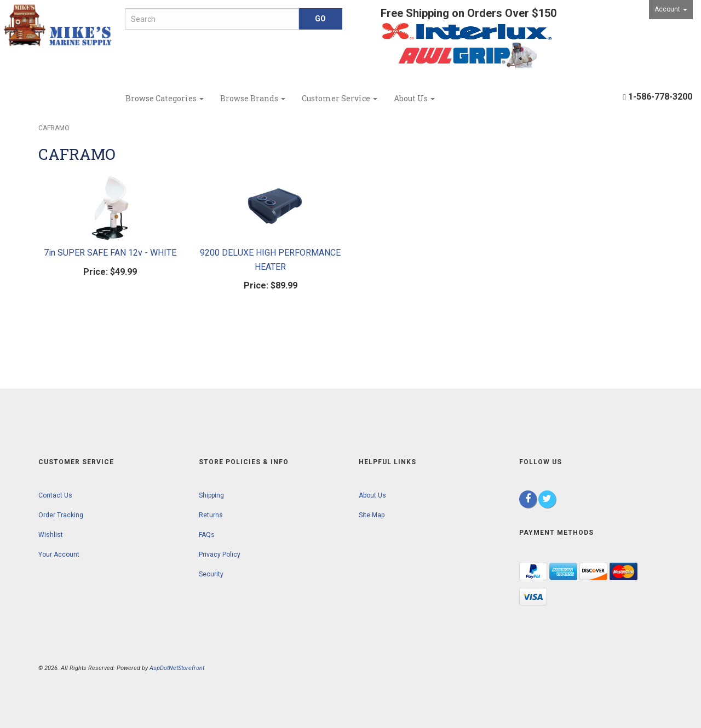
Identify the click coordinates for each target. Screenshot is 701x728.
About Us (414, 98)
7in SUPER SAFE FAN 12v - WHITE (110, 253)
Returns (211, 515)
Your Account (59, 554)
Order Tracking (61, 515)
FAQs (207, 535)
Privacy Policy (220, 554)
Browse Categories (165, 98)
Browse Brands (253, 98)
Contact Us (55, 495)
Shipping (211, 495)
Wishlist (51, 535)
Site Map (372, 515)
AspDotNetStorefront (177, 668)
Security (211, 574)
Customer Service (340, 98)
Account (671, 9)
